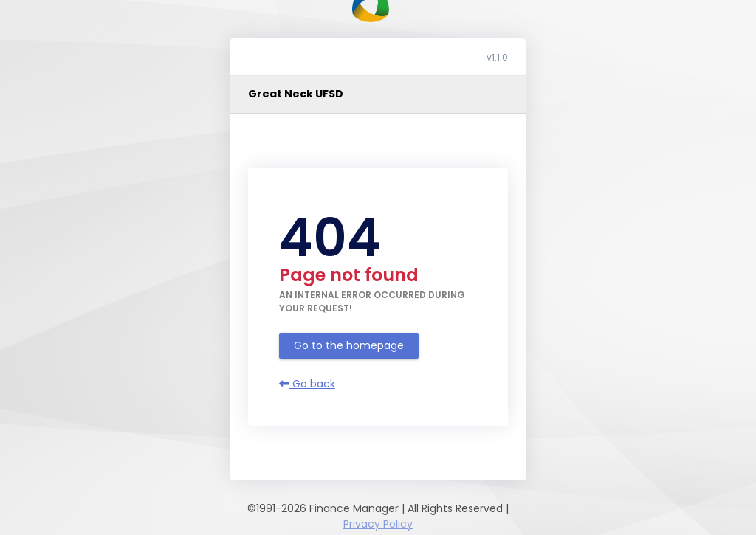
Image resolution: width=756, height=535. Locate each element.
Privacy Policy (378, 524)
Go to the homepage (349, 345)
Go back (307, 384)
